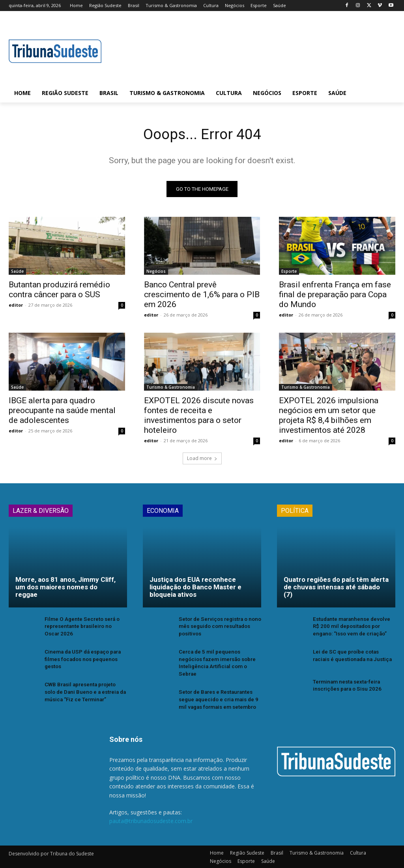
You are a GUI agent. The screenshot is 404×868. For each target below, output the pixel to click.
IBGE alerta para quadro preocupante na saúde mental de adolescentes (62, 412)
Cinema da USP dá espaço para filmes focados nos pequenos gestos (82, 660)
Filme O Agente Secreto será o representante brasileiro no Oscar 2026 (85, 628)
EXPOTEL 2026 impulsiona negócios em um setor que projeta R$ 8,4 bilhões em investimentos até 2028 (329, 417)
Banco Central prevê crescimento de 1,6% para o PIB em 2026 (202, 296)
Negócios (156, 273)
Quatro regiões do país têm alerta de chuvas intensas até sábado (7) (336, 589)
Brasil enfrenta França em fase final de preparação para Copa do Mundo (335, 296)
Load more (202, 460)
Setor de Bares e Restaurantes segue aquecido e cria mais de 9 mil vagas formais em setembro (217, 699)
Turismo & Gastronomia (171, 389)
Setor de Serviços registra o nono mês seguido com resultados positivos (219, 628)
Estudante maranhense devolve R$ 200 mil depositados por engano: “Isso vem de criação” (353, 628)
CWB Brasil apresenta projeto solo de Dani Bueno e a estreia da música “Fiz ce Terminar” (85, 692)
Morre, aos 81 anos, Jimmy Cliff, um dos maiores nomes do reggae (65, 589)
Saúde (17, 273)
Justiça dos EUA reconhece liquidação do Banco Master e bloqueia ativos (195, 589)
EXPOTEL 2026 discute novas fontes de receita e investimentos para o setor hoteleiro (199, 417)
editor (16, 307)
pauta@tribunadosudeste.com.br (151, 821)
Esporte (289, 273)
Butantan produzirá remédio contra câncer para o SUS (59, 292)
